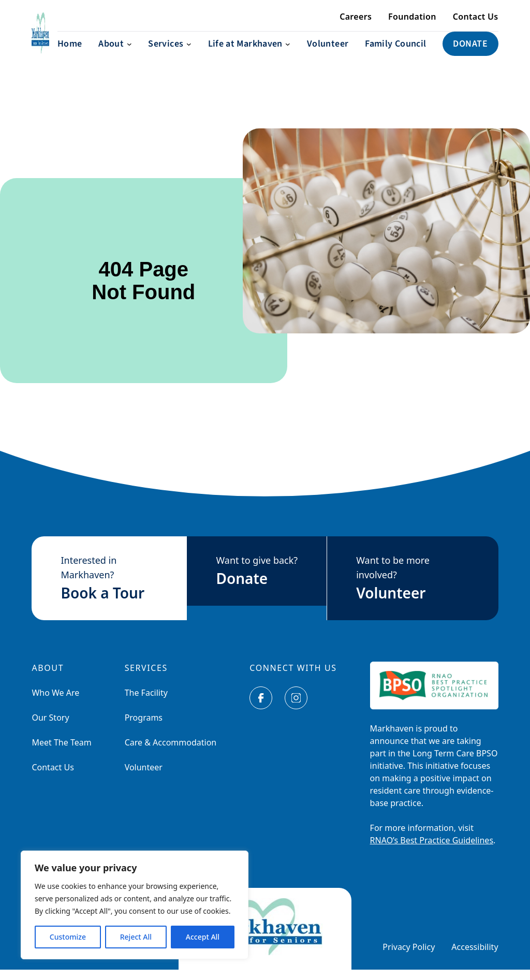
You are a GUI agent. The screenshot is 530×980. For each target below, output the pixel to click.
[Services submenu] (170, 54)
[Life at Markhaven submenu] (249, 54)
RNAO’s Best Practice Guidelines (432, 851)
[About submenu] (115, 54)
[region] (135, 905)
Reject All (136, 937)
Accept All (203, 937)
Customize (68, 937)
